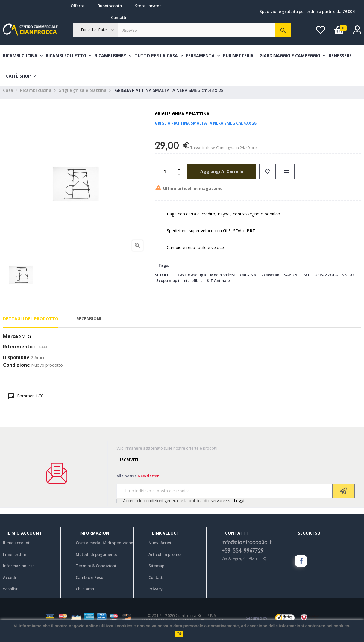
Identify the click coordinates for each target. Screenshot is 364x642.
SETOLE (162, 279)
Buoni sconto (110, 6)
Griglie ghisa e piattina (182, 118)
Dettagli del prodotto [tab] (31, 323)
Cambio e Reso (90, 582)
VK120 (348, 279)
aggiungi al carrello (220, 176)
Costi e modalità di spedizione (104, 547)
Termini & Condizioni (96, 570)
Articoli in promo (164, 558)
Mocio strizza (223, 279)
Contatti (119, 17)
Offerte (78, 6)
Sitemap (156, 570)
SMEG (25, 340)
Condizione (16, 370)
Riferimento (18, 351)
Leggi (239, 505)
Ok (179, 634)
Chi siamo (85, 593)
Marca (10, 341)
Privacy (156, 593)
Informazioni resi (19, 570)
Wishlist (10, 593)
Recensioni (89, 323)
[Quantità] (166, 176)
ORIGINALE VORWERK (260, 279)
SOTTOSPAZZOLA (321, 279)
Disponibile (16, 362)
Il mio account (16, 547)
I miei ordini (15, 558)
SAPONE (292, 279)
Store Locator (148, 6)
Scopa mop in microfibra (179, 285)
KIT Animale (218, 285)
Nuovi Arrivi (160, 547)
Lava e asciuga (192, 279)
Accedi (10, 582)
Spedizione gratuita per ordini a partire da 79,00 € (307, 11)
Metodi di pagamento (97, 558)
